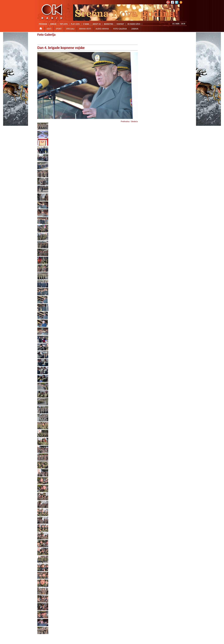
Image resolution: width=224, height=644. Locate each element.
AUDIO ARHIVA (102, 29)
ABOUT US (97, 24)
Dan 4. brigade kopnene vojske (61, 48)
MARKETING (109, 24)
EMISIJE (53, 24)
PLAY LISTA (75, 24)
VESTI (49, 29)
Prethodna (125, 122)
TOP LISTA (64, 24)
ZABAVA (135, 29)
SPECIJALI (70, 29)
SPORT (59, 29)
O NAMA (86, 24)
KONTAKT (120, 24)
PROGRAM (43, 24)
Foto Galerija (46, 35)
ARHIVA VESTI (85, 29)
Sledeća (134, 122)
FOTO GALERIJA (120, 29)
